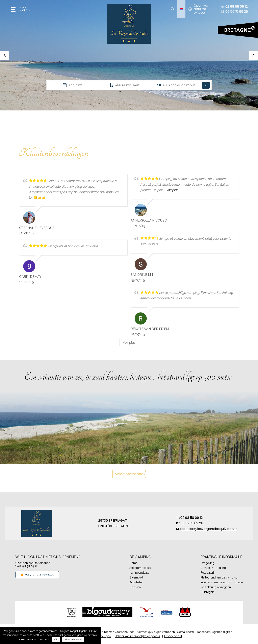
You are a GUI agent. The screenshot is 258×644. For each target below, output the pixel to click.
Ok (56, 640)
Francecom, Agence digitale (214, 632)
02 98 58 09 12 (192, 518)
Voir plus (172, 190)
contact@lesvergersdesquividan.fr (209, 529)
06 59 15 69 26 (192, 523)
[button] (21, 9)
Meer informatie (129, 474)
